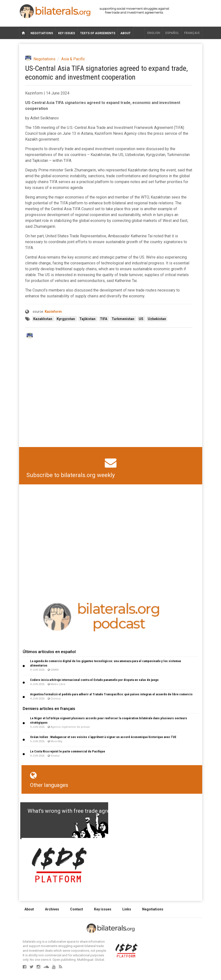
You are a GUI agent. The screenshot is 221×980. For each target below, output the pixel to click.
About (126, 33)
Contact (77, 909)
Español (172, 33)
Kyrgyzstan (66, 319)
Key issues (67, 33)
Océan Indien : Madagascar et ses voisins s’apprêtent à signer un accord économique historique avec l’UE (103, 737)
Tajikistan (88, 319)
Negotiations (42, 33)
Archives (52, 909)
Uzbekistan (157, 319)
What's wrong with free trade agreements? (79, 811)
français (192, 33)
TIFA (104, 319)
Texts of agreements (98, 33)
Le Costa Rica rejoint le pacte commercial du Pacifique (68, 751)
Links (127, 909)
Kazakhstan (43, 319)
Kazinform (53, 312)
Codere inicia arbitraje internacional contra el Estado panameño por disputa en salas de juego (94, 680)
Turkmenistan (123, 319)
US (141, 319)
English (154, 33)
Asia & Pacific (73, 59)
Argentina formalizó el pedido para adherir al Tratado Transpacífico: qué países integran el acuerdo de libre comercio (111, 694)
